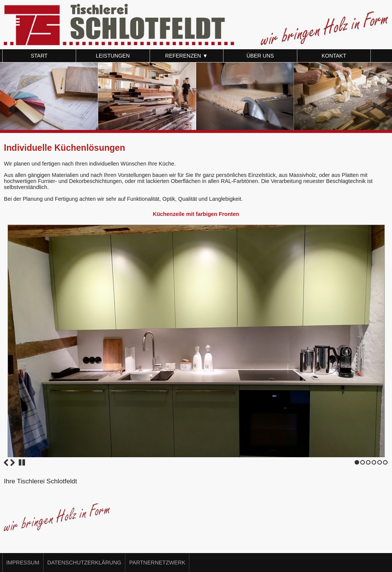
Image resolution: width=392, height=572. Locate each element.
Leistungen (113, 56)
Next (12, 463)
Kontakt (334, 56)
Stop (22, 463)
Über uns (260, 56)
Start (39, 56)
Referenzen (187, 56)
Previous (6, 463)
